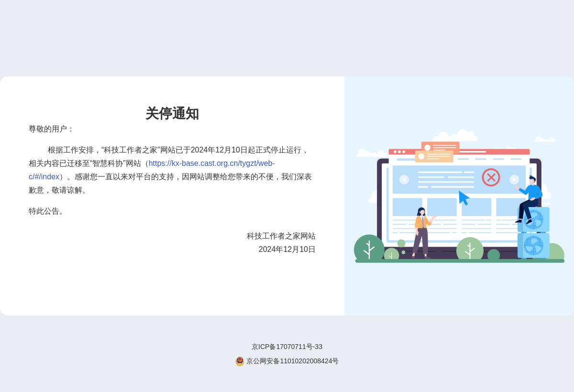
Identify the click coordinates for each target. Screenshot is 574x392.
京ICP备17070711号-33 (287, 347)
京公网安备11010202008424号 (287, 361)
